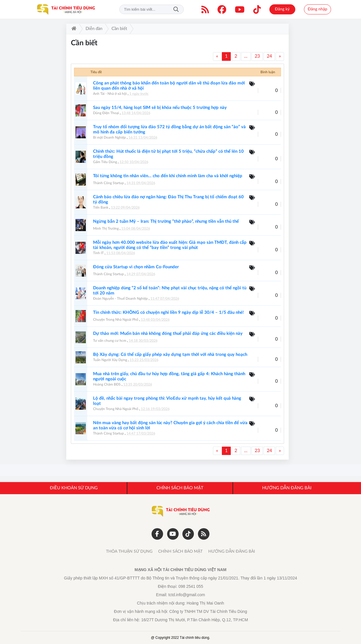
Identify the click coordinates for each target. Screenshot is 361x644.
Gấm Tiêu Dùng (105, 162)
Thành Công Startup (108, 183)
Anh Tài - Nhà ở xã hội (110, 94)
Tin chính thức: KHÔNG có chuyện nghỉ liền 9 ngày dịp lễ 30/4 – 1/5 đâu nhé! (168, 312)
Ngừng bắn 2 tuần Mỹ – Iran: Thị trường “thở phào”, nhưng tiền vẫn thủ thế (166, 221)
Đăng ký (282, 9)
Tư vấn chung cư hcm (110, 341)
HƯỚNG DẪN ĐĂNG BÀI (232, 552)
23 (257, 56)
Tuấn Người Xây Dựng (110, 360)
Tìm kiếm (176, 9)
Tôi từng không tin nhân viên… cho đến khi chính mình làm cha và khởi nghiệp (168, 176)
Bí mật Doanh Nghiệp (109, 137)
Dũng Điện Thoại (106, 113)
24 (269, 56)
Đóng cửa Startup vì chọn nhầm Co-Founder (136, 267)
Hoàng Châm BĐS (107, 384)
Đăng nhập (317, 9)
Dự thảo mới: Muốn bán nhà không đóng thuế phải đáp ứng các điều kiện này (168, 334)
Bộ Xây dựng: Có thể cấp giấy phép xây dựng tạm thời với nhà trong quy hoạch (170, 355)
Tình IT (98, 253)
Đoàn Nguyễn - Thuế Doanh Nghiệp (120, 299)
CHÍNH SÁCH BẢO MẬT (180, 552)
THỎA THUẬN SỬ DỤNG (129, 552)
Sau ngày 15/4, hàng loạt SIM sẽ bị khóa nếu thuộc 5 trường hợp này (160, 108)
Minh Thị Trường (106, 228)
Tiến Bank (101, 207)
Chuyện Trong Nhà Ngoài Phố (116, 320)
